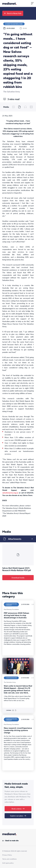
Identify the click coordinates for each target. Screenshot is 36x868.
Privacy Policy (7, 855)
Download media (18, 578)
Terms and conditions (9, 859)
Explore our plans (18, 816)
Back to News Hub (13, 13)
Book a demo (18, 809)
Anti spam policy (8, 863)
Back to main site (10, 841)
